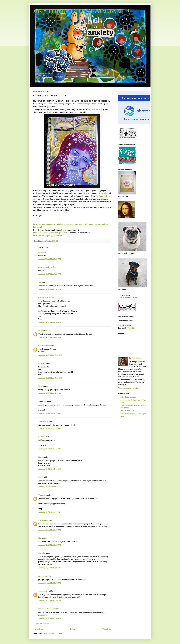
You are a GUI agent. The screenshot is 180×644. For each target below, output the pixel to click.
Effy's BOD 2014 (95, 109)
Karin (41, 457)
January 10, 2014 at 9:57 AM (50, 338)
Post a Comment (43, 624)
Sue (40, 282)
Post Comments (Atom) (53, 633)
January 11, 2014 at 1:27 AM (49, 413)
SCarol (41, 331)
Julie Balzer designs (128, 397)
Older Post (106, 629)
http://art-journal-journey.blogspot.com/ (51, 233)
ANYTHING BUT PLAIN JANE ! (81, 11)
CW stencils (102, 193)
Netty (40, 386)
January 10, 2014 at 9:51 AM (50, 289)
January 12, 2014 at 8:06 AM (50, 545)
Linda (41, 477)
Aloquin (41, 553)
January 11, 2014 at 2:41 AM (49, 429)
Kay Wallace (43, 520)
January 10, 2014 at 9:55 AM (50, 322)
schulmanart (43, 591)
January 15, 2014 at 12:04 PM (50, 601)
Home (72, 629)
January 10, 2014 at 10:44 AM (50, 355)
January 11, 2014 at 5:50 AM (49, 449)
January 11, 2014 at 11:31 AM (50, 487)
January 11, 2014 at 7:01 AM (49, 469)
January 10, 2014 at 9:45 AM (50, 259)
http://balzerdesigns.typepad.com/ (48, 236)
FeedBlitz (131, 328)
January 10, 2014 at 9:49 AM (50, 274)
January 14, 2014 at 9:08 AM (50, 583)
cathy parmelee (44, 267)
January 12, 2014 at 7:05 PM (49, 568)
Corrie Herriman (45, 346)
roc (40, 252)
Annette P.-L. (44, 422)
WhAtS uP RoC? (127, 411)
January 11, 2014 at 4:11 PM (49, 512)
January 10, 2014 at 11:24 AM (50, 393)
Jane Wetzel (136, 358)
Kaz (40, 538)
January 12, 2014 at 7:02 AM (50, 530)
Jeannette (42, 576)
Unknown (42, 495)
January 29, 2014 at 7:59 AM (50, 618)
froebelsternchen (45, 297)
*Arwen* (42, 437)
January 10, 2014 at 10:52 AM (50, 378)
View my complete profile (128, 388)
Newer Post (38, 629)
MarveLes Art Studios (47, 609)
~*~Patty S (43, 363)
